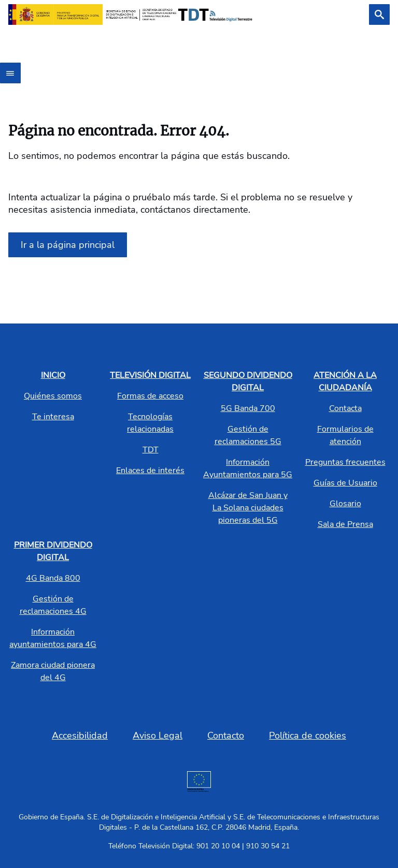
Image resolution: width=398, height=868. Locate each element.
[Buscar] (379, 14)
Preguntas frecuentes (345, 462)
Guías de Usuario (345, 483)
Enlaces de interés (150, 470)
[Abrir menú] (10, 73)
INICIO (53, 375)
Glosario (345, 504)
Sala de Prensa (345, 524)
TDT (151, 450)
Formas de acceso (150, 396)
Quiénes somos (53, 396)
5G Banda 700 (248, 408)
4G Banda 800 (53, 578)
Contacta (345, 408)
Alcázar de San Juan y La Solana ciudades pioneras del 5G (248, 508)
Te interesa (53, 417)
